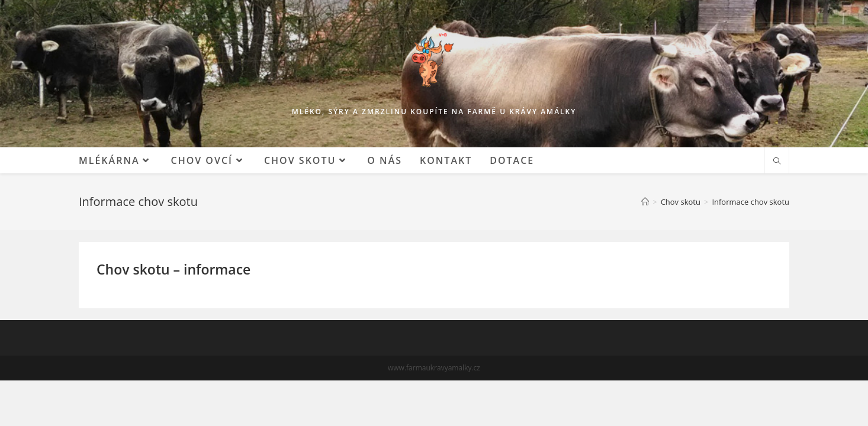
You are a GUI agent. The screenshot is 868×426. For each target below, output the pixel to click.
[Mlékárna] (645, 202)
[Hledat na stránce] (777, 162)
